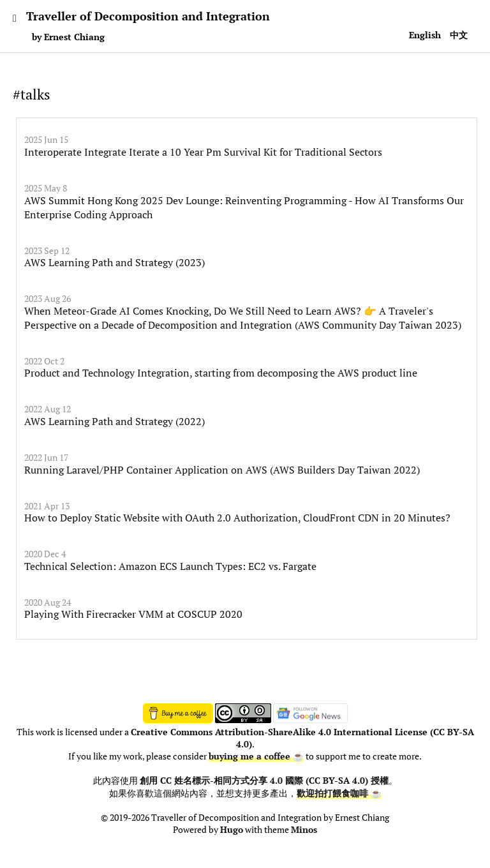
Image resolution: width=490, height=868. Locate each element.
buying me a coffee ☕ (256, 756)
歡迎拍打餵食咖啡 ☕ (339, 793)
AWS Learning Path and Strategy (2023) (115, 262)
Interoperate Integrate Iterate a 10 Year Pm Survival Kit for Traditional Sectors (203, 152)
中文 (459, 35)
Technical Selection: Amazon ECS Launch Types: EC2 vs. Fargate (170, 566)
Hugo (232, 830)
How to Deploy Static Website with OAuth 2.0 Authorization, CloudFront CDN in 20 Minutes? (237, 518)
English (425, 35)
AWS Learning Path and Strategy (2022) (115, 421)
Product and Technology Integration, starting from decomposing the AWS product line (221, 373)
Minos (304, 830)
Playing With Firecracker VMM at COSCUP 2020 (133, 614)
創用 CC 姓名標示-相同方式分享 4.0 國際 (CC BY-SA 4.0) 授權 (264, 781)
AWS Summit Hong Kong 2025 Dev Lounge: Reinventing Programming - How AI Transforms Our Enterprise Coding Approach (244, 207)
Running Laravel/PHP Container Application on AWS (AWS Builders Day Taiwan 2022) (222, 470)
